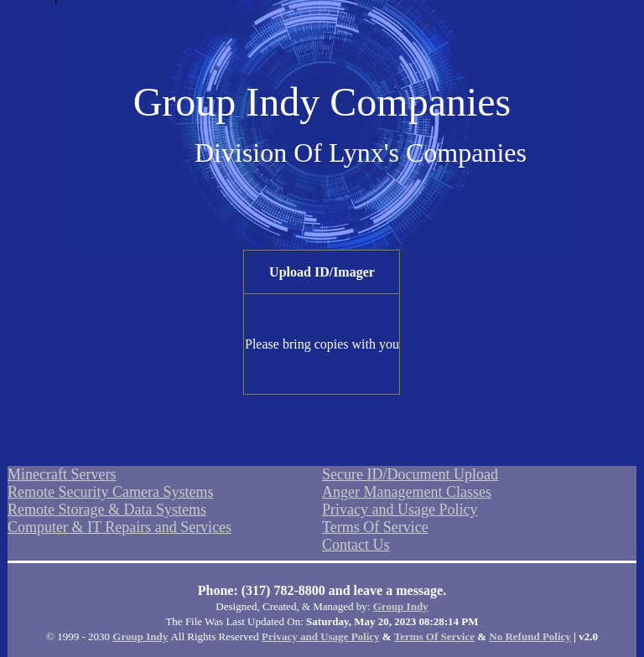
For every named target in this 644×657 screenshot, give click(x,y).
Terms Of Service (375, 527)
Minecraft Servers (62, 474)
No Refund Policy (530, 636)
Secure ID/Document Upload (410, 474)
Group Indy (401, 606)
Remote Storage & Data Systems (107, 510)
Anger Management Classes (407, 492)
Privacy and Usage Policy (400, 510)
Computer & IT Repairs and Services (119, 527)
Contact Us (356, 545)
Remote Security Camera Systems (110, 492)
